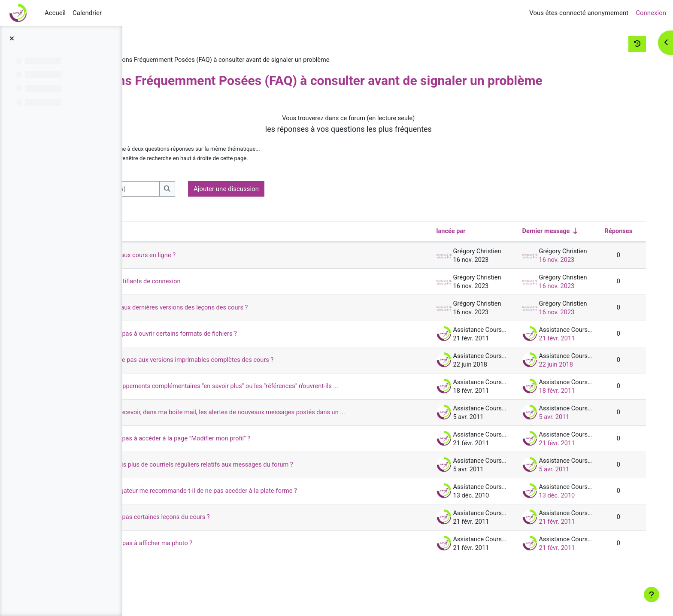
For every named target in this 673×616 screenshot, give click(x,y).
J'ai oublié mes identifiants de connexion (224, 299)
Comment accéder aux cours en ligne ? (221, 273)
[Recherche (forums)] (209, 206)
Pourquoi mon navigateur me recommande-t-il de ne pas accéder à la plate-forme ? (283, 523)
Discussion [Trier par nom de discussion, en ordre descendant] (175, 249)
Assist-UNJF (166, 60)
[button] (153, 206)
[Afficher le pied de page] (652, 595)
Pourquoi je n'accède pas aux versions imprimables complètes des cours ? (271, 377)
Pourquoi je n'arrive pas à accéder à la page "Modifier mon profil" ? (260, 470)
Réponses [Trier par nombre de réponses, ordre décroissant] (605, 249)
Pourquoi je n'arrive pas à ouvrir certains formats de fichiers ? (253, 351)
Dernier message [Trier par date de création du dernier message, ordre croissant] (533, 249)
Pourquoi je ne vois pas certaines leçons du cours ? (239, 549)
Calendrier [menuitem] (87, 13)
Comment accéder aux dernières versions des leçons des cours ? (258, 325)
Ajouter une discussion (324, 206)
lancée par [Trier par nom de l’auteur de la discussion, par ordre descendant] (437, 249)
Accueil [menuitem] (55, 13)
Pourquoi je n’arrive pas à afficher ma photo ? (230, 575)
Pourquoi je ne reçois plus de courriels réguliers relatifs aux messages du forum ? (282, 497)
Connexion (651, 13)
